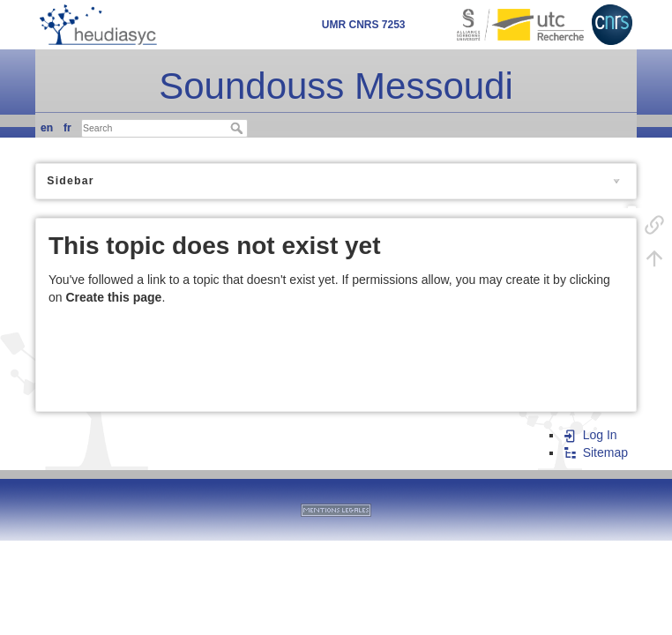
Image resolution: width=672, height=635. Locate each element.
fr (67, 128)
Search (239, 128)
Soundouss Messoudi (336, 86)
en (47, 128)
